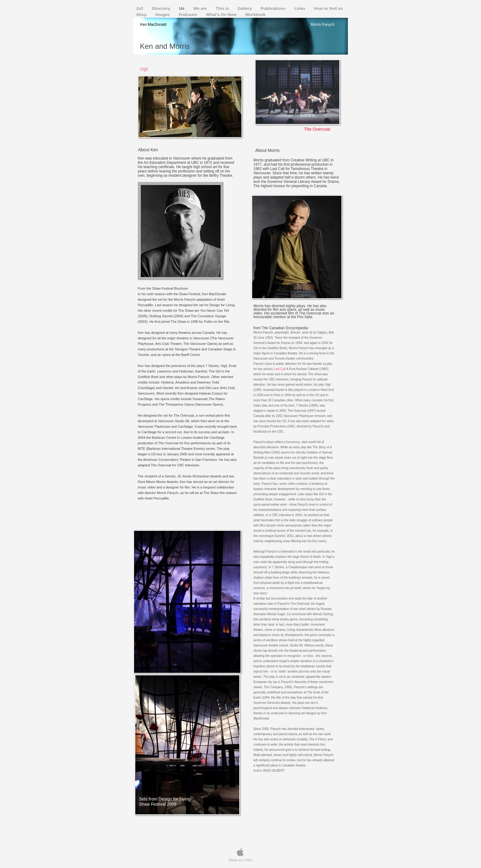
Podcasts (188, 15)
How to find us (329, 8)
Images (163, 15)
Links (300, 8)
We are (201, 8)
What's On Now (222, 15)
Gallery (245, 8)
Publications (274, 8)
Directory (162, 8)
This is (223, 8)
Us (182, 8)
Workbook (256, 15)
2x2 (140, 8)
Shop (142, 15)
